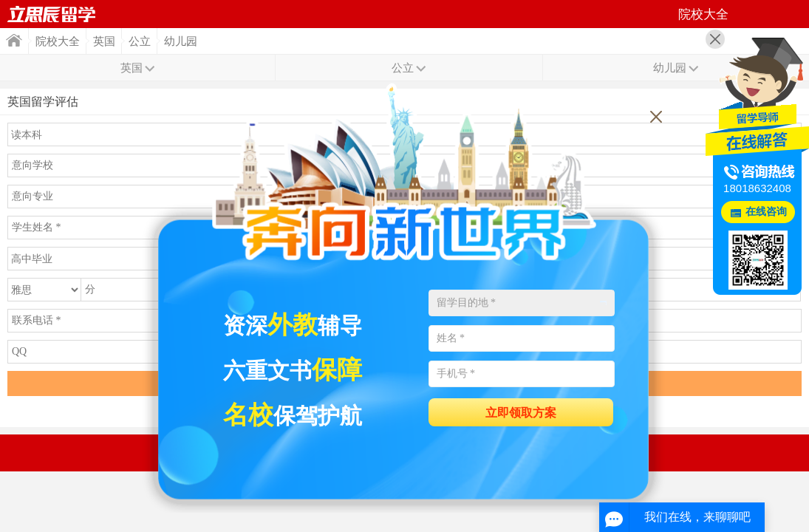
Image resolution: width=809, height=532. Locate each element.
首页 (52, 14)
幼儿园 (181, 41)
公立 (140, 41)
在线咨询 (766, 212)
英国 (104, 41)
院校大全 (58, 41)
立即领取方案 (521, 413)
